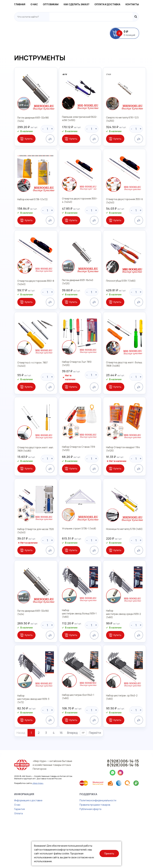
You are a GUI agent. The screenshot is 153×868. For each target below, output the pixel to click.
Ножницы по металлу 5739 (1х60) (124, 563)
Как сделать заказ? (79, 5)
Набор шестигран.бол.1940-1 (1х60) (76, 741)
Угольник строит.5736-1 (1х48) (73, 563)
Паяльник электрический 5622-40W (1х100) (76, 126)
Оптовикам (48, 5)
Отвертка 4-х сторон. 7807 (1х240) (26, 387)
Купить (17, 145)
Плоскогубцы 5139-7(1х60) (120, 300)
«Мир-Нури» (27, 825)
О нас (27, 5)
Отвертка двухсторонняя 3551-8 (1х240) (25, 301)
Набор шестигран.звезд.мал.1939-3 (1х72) (26, 743)
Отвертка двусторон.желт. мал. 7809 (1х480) (25, 477)
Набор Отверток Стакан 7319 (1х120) (72, 477)
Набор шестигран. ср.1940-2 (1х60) (125, 741)
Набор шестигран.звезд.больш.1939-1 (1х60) (73, 654)
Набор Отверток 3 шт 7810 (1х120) (75, 387)
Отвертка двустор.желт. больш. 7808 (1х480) (124, 389)
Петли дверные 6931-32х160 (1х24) (26, 650)
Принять (109, 853)
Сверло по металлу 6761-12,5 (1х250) (122, 126)
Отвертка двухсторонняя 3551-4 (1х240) (74, 214)
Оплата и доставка (114, 5)
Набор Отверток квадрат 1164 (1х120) (122, 477)
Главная (9, 5)
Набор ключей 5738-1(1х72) (22, 212)
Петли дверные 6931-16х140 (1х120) (76, 300)
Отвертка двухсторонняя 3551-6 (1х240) (124, 214)
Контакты (143, 5)
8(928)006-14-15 (134, 804)
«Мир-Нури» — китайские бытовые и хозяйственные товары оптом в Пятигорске (48, 807)
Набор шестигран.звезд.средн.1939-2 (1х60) (123, 654)
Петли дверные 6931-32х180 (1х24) (26, 124)
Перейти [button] (84, 775)
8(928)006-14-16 (134, 807)
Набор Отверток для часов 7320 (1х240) (25, 564)
